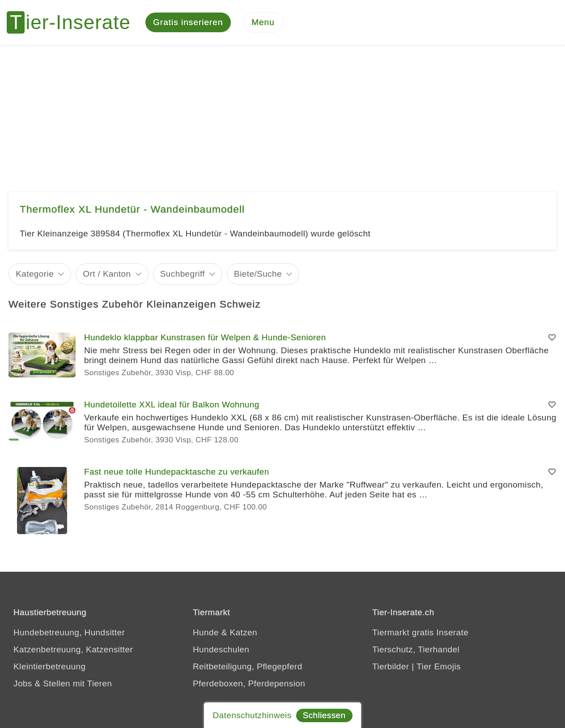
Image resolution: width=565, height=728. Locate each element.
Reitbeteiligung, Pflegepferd (248, 666)
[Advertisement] (283, 112)
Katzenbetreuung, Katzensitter (73, 649)
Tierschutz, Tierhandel (416, 649)
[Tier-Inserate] (74, 22)
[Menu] (263, 23)
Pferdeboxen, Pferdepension (249, 683)
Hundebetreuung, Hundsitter (69, 632)
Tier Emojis (439, 666)
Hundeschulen (221, 649)
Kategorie (35, 274)
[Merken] (552, 338)
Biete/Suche (258, 274)
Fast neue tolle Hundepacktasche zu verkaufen (177, 472)
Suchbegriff (183, 274)
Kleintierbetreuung (49, 666)
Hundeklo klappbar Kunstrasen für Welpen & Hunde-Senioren (205, 337)
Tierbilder (391, 666)
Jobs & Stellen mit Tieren (63, 683)
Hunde (206, 632)
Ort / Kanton (107, 274)
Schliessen (324, 715)
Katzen (243, 632)
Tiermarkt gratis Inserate (420, 632)
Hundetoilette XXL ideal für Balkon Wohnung (172, 405)
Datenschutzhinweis (252, 715)
